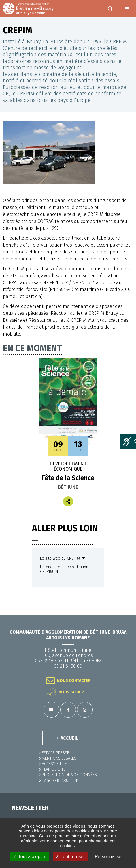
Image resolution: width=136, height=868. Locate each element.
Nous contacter (74, 681)
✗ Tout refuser (70, 857)
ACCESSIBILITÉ (54, 764)
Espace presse (55, 753)
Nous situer (71, 692)
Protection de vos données (69, 775)
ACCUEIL (69, 738)
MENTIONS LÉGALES (59, 758)
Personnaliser (109, 857)
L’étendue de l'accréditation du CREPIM (67, 569)
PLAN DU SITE (54, 769)
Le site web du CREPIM (60, 558)
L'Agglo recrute (57, 781)
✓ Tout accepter (29, 857)
